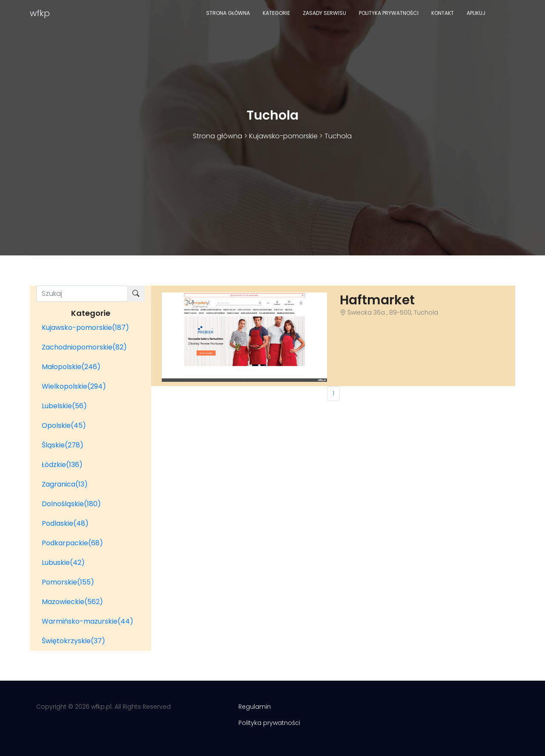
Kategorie (276, 13)
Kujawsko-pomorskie (283, 136)
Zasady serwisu (324, 13)
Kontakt (443, 13)
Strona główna (228, 13)
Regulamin (255, 707)
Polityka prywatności (389, 13)
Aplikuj (476, 13)
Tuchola (338, 136)
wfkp (40, 13)
